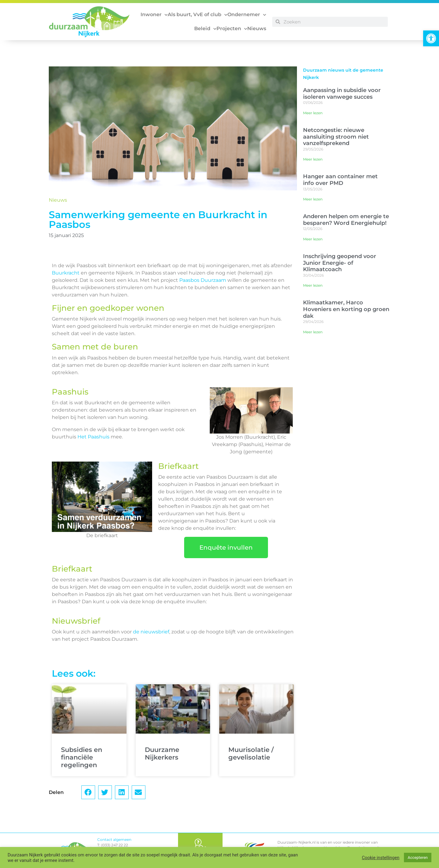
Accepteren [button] (418, 857)
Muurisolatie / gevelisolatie (251, 753)
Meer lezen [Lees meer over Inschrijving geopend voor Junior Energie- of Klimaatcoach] (313, 285)
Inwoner (154, 15)
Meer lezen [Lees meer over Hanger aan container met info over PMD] (313, 199)
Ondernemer (247, 15)
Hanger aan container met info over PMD (340, 180)
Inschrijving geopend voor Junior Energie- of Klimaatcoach (340, 263)
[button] (431, 38)
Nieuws (257, 28)
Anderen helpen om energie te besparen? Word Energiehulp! (346, 220)
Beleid (205, 29)
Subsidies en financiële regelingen (82, 757)
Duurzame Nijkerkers (162, 753)
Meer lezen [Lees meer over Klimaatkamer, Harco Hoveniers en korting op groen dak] (313, 332)
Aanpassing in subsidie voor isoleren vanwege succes (342, 94)
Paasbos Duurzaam (203, 280)
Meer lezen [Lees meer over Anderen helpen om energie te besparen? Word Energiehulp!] (313, 239)
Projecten (232, 29)
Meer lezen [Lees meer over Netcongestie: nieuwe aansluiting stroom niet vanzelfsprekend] (313, 159)
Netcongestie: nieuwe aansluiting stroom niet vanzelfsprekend (336, 137)
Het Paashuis (93, 437)
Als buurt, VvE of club (198, 15)
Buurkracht (66, 273)
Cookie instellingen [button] (381, 858)
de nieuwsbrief (151, 632)
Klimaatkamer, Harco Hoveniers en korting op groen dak (346, 309)
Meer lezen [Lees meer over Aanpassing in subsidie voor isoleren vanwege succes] (313, 113)
